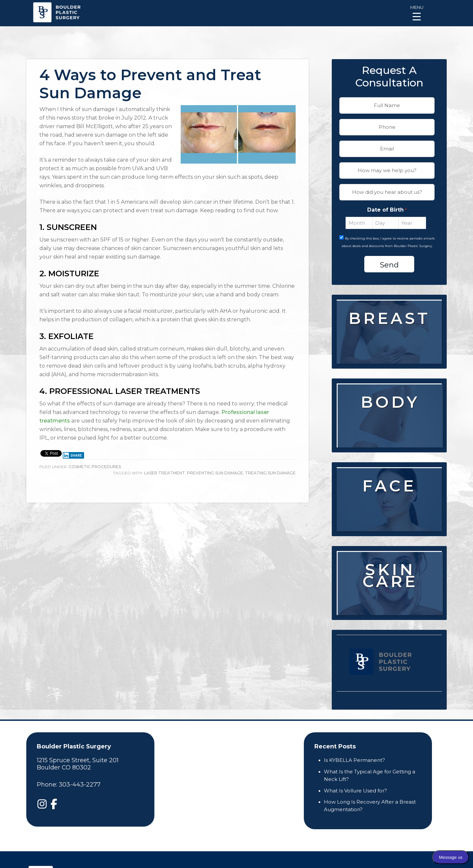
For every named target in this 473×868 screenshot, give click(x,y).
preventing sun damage (215, 473)
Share (72, 455)
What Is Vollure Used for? (355, 791)
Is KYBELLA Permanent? (354, 760)
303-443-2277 (80, 785)
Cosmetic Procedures (95, 467)
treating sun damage (270, 473)
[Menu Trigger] (417, 12)
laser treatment (165, 473)
